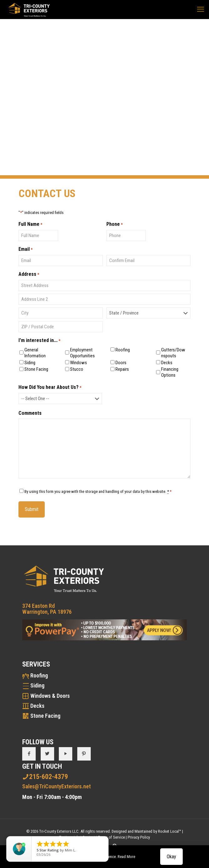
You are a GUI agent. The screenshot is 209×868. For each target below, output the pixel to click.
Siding (30, 363)
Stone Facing (36, 369)
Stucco (77, 369)
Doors (121, 363)
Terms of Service (111, 837)
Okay (171, 857)
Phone (115, 224)
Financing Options (170, 372)
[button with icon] (29, 754)
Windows (79, 363)
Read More (126, 857)
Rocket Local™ (170, 831)
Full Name (30, 224)
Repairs (122, 369)
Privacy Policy (139, 837)
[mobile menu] (201, 9)
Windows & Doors (50, 696)
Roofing (123, 350)
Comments (30, 413)
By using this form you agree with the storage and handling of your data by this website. (98, 491)
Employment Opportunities (82, 353)
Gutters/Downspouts (173, 353)
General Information (35, 353)
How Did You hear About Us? (50, 387)
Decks (167, 363)
